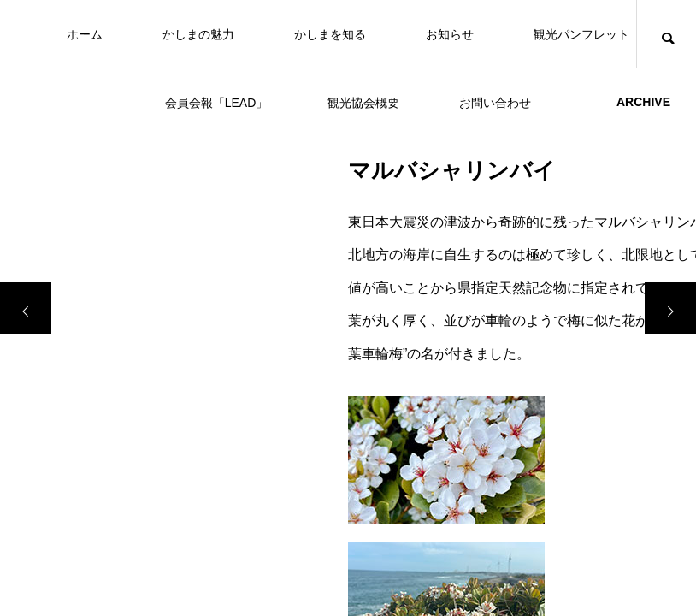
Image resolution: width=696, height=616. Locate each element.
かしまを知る (330, 34)
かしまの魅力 (198, 34)
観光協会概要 (363, 103)
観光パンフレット (581, 34)
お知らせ (450, 34)
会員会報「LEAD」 (217, 103)
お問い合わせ (495, 103)
